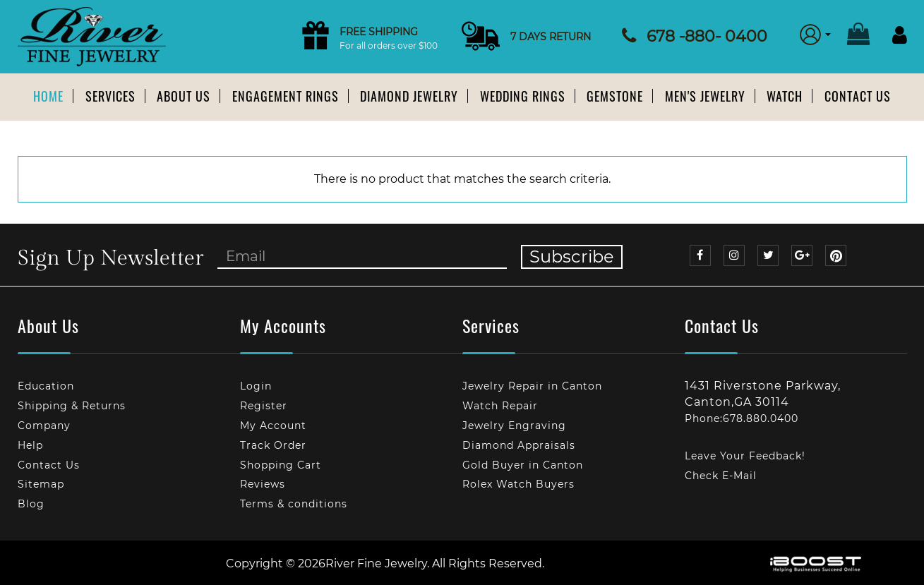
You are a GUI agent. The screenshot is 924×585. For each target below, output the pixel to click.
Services (110, 96)
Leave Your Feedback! (745, 456)
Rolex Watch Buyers (518, 484)
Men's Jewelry (705, 96)
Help (30, 445)
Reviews (263, 484)
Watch (785, 96)
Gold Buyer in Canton (523, 465)
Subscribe (572, 257)
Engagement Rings (286, 96)
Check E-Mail (721, 476)
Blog (31, 504)
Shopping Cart (281, 465)
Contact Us (858, 96)
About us (184, 96)
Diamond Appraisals (519, 445)
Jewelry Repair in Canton (532, 386)
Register (264, 406)
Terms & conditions (294, 504)
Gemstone (615, 96)
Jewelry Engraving (514, 426)
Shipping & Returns (72, 406)
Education (46, 386)
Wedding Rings (523, 96)
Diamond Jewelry (409, 96)
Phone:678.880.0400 (742, 418)
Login (256, 386)
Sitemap (41, 484)
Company (44, 426)
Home (48, 96)
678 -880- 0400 (707, 36)
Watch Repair (500, 406)
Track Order (273, 445)
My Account (273, 426)
